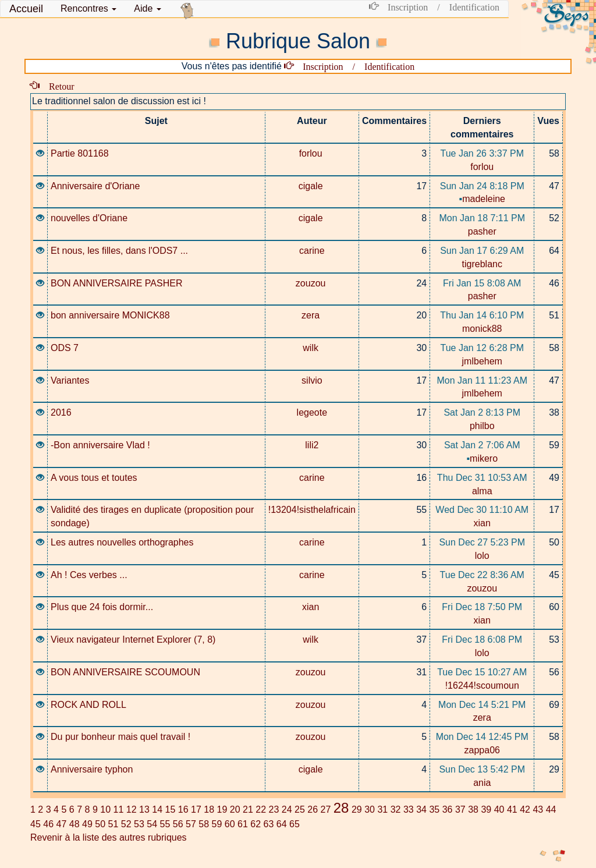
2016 (61, 412)
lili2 (312, 445)
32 (396, 809)
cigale (312, 186)
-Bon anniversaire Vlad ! (100, 445)
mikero (482, 458)
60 (230, 824)
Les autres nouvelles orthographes (122, 542)
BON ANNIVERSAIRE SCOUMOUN (125, 672)
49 (87, 824)
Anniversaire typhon (92, 769)
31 (382, 809)
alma (482, 491)
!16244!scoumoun (482, 685)
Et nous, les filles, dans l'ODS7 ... (119, 251)
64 (282, 824)
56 (178, 824)
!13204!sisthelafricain (312, 510)
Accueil (26, 9)
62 (256, 824)
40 (499, 809)
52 (126, 824)
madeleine (483, 199)
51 (113, 824)
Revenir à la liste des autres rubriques (109, 837)
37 (460, 809)
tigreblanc (482, 264)
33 (409, 809)
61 (243, 824)
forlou (312, 153)
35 (434, 809)
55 (165, 824)
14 (157, 809)
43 (538, 809)
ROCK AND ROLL (88, 705)
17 (196, 809)
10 (105, 809)
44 (551, 809)
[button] (88, 9)
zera (312, 315)
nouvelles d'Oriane (89, 218)
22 (261, 809)
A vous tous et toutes (94, 478)
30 (370, 809)
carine (312, 251)
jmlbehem (482, 361)
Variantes (70, 380)
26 (313, 809)
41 (512, 809)
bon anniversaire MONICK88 (110, 315)
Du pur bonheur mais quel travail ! (120, 737)
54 (152, 824)
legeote (312, 412)
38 (473, 809)
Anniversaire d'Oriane (95, 186)
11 (118, 809)
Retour (57, 86)
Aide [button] (147, 8)
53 (139, 824)
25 (300, 809)
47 (62, 824)
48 (74, 824)
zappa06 (482, 750)
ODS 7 (65, 348)
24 (287, 809)
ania (482, 783)
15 (170, 809)
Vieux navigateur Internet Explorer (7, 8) (133, 640)
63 (269, 824)
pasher (482, 231)
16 (183, 809)
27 (325, 809)
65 (295, 824)
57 (191, 824)
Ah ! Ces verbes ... (89, 575)
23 (274, 809)
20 (235, 809)
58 (204, 824)
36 (448, 809)
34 (421, 809)
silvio (312, 380)
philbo (482, 426)
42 (525, 809)
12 (132, 809)
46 (48, 824)
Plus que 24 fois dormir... (102, 607)
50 (100, 824)
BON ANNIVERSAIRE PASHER (116, 283)
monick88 (482, 329)
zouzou (312, 283)
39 (486, 809)
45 (36, 824)
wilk (312, 348)
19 (222, 809)
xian (482, 523)
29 (357, 809)
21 (248, 809)
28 (341, 808)
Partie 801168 (80, 153)
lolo (482, 556)
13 (144, 809)
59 (217, 824)
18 (209, 809)
